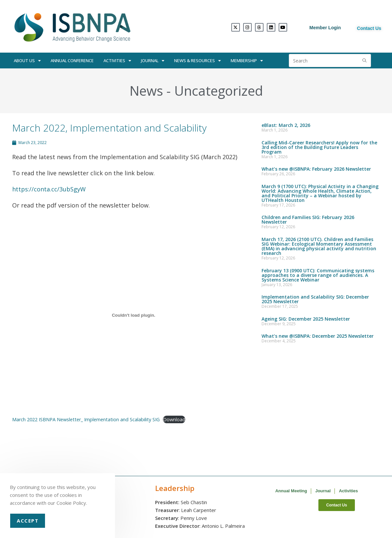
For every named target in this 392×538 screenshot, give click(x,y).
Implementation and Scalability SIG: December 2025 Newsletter (315, 299)
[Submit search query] (364, 61)
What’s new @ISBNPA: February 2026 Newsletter (316, 169)
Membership (247, 61)
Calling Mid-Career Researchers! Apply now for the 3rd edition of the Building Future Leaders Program (319, 147)
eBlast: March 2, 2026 (286, 125)
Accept (28, 521)
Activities (117, 61)
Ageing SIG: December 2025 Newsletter (306, 319)
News (146, 91)
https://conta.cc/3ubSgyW (49, 189)
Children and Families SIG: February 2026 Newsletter (308, 220)
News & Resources (197, 61)
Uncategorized (219, 91)
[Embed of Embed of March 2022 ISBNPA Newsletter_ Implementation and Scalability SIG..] (134, 315)
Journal (153, 61)
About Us (27, 61)
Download (174, 419)
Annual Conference (72, 61)
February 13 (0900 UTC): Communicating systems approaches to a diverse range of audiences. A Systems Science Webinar (318, 275)
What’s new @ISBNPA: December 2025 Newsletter (318, 336)
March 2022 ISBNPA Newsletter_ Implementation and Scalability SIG (86, 419)
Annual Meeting (291, 491)
